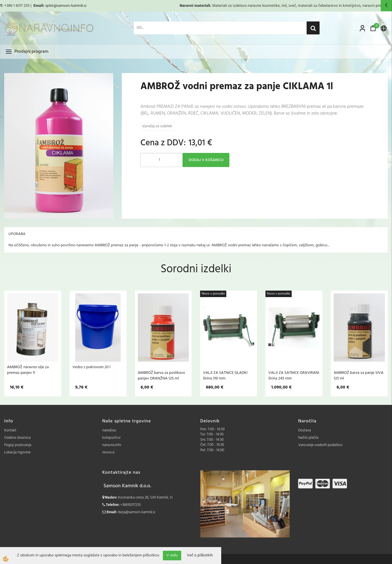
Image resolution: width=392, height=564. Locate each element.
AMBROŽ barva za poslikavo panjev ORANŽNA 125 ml (161, 376)
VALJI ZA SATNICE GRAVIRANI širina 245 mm (294, 376)
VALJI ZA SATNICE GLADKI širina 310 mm (225, 376)
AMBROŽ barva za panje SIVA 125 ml (358, 376)
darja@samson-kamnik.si (137, 512)
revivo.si (108, 452)
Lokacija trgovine (17, 452)
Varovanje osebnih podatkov (320, 445)
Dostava (304, 430)
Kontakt (10, 430)
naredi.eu (109, 430)
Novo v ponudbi (213, 294)
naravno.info (112, 445)
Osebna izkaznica (17, 438)
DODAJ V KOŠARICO (206, 160)
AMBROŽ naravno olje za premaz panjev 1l (28, 370)
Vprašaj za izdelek (157, 126)
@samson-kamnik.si (70, 6)
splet (49, 6)
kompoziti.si (111, 438)
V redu (172, 555)
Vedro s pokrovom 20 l (91, 367)
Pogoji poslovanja (18, 445)
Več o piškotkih (200, 556)
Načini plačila (308, 438)
